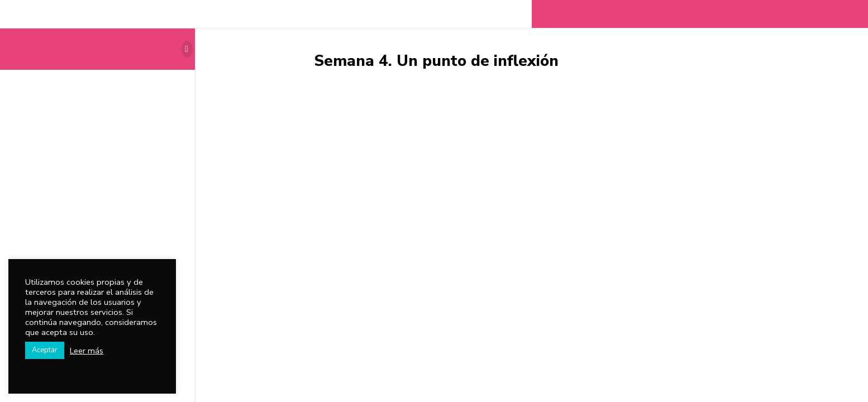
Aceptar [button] (45, 350)
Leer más (87, 351)
